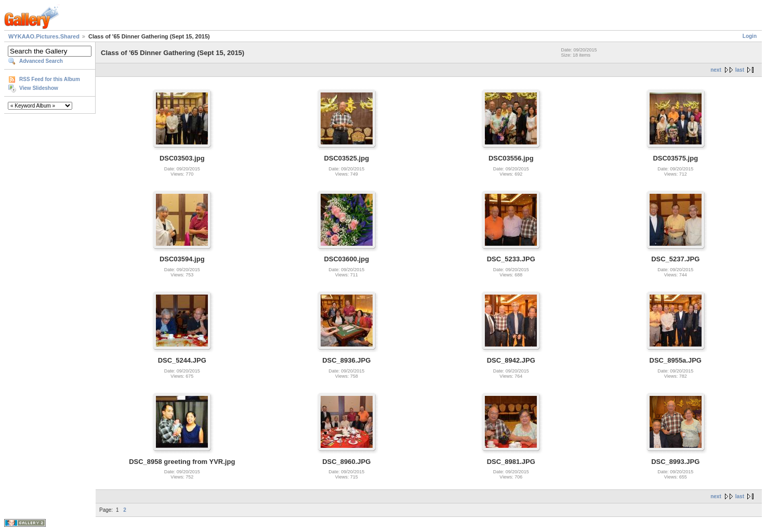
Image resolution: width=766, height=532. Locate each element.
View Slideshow (39, 88)
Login (750, 36)
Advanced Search (41, 61)
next (716, 70)
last (740, 70)
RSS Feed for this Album (50, 79)
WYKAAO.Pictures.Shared (44, 36)
